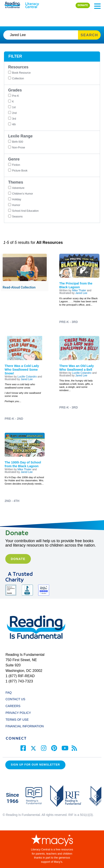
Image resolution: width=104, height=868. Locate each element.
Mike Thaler (79, 290)
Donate (18, 559)
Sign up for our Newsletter (35, 765)
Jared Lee (81, 293)
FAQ (9, 693)
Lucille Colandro (27, 377)
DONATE (83, 5)
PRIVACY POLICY (18, 713)
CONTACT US (17, 699)
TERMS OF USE (19, 720)
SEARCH (89, 35)
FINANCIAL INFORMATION (25, 726)
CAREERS (13, 706)
